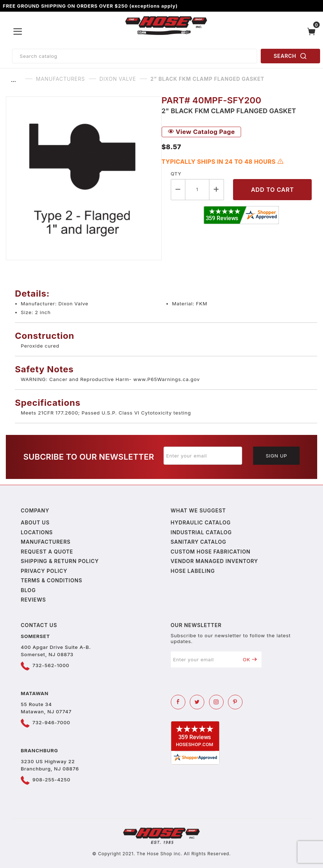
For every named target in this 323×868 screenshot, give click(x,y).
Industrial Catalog (201, 532)
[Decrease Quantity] (178, 189)
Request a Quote (47, 552)
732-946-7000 (51, 722)
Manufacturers (46, 542)
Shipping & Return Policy (60, 561)
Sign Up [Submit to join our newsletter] (277, 456)
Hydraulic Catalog (201, 522)
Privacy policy (44, 571)
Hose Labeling (193, 571)
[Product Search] (135, 56)
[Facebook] (178, 702)
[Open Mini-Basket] (313, 31)
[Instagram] (216, 702)
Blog (28, 590)
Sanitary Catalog (199, 542)
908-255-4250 (51, 780)
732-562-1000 (51, 665)
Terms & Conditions (52, 580)
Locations (37, 532)
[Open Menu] (18, 32)
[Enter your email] (203, 456)
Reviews (33, 600)
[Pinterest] (235, 702)
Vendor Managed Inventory (214, 561)
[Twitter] (197, 702)
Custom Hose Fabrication (211, 552)
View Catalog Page (201, 132)
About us (35, 522)
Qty (176, 174)
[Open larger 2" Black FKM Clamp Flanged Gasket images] (84, 178)
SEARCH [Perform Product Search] (291, 56)
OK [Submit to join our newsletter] (250, 659)
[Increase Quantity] (217, 189)
